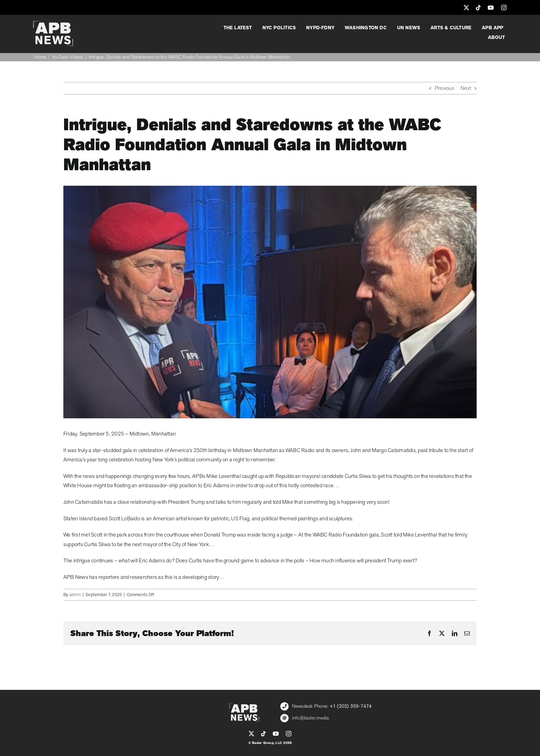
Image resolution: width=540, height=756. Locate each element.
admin (75, 595)
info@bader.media (311, 718)
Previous (444, 88)
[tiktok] (478, 8)
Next (466, 88)
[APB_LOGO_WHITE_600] (53, 23)
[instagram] (504, 8)
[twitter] (466, 8)
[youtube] (491, 8)
